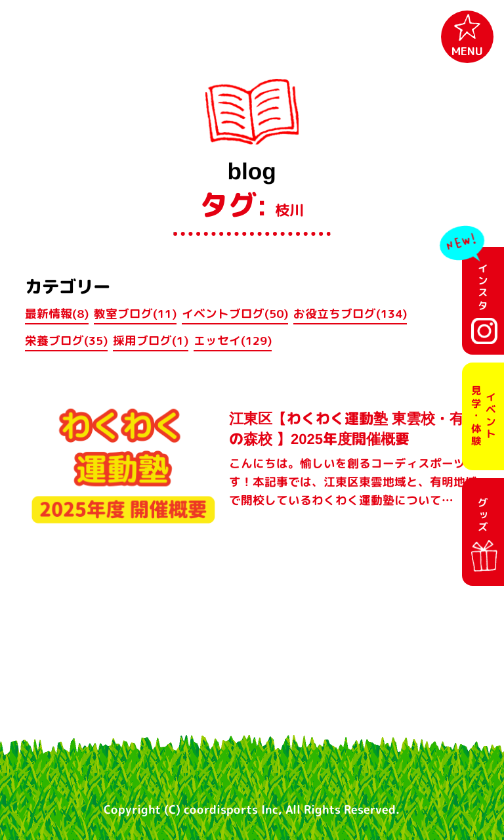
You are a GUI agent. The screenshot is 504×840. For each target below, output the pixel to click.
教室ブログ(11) (135, 314)
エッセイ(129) (233, 341)
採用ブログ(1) (151, 341)
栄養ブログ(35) (66, 341)
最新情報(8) (57, 314)
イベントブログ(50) (235, 314)
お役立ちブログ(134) (350, 314)
